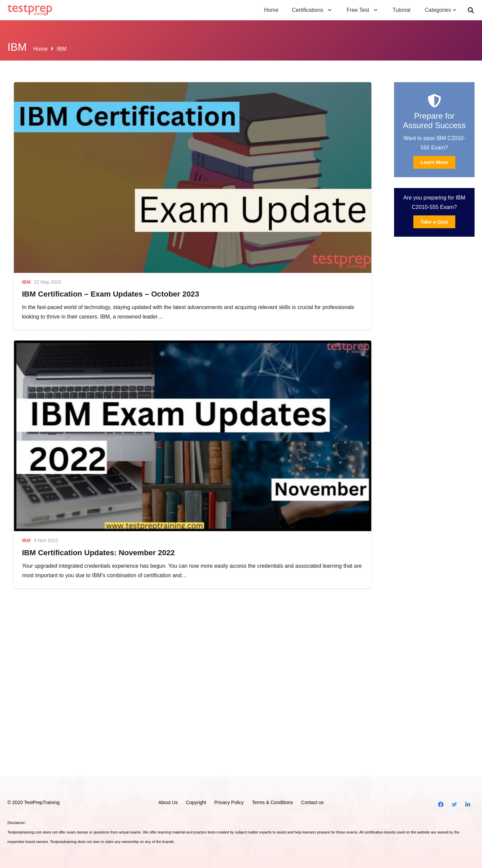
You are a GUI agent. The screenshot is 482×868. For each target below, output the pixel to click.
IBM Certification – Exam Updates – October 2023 (111, 294)
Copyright (196, 802)
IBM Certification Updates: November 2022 (98, 553)
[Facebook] (441, 804)
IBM (26, 282)
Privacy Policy (229, 802)
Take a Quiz (434, 222)
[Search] (471, 10)
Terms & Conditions (272, 802)
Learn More (434, 162)
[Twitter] (454, 804)
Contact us (312, 802)
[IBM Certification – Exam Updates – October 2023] (193, 178)
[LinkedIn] (468, 804)
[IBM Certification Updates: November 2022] (193, 436)
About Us (168, 802)
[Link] (30, 10)
